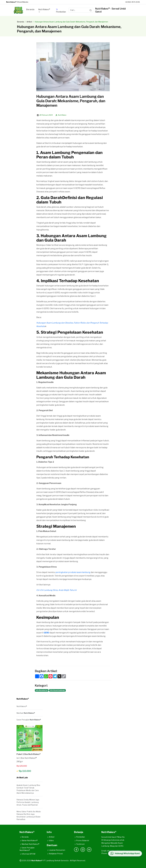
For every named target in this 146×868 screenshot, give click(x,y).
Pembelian (79, 837)
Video (50, 840)
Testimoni (79, 844)
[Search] (91, 10)
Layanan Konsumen (56, 850)
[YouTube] (89, 850)
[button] (45, 11)
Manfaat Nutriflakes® (29, 844)
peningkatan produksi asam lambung (73, 572)
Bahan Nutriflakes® (29, 840)
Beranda (20, 22)
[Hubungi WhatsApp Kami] (125, 854)
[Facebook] (76, 850)
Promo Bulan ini (81, 840)
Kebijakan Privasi (55, 854)
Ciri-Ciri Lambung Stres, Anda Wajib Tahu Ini (56, 590)
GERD (46, 633)
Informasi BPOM (27, 854)
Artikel (29, 22)
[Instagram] (83, 850)
